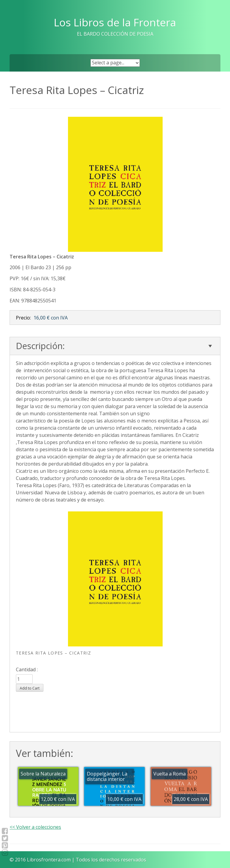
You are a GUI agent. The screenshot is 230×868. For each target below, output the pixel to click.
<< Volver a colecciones (35, 827)
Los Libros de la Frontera (115, 22)
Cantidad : (27, 669)
